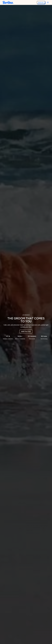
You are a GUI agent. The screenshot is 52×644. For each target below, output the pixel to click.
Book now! (41, 2)
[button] (48, 2)
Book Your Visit (26, 331)
